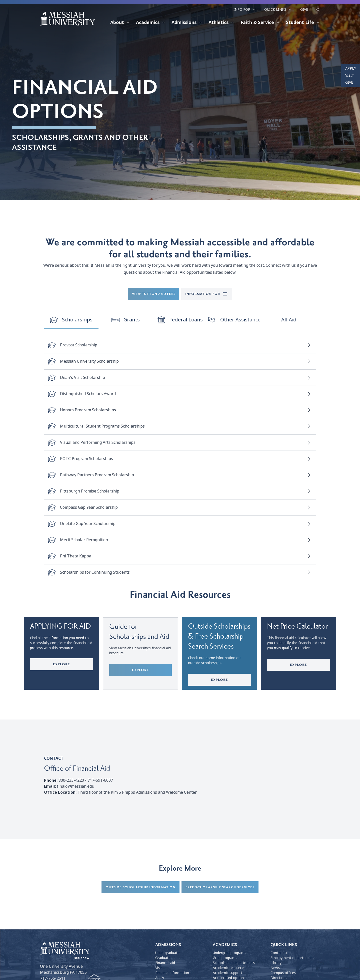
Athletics (221, 22)
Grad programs (225, 958)
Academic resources (229, 968)
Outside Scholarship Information (140, 887)
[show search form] (318, 10)
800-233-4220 (71, 781)
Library (276, 963)
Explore (61, 664)
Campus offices (283, 973)
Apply (351, 68)
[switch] (71, 320)
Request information (172, 973)
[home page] (67, 18)
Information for (207, 294)
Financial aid (165, 963)
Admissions (187, 22)
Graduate (163, 958)
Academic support (227, 973)
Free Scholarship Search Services (220, 887)
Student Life (303, 22)
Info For (245, 9)
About (120, 22)
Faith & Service (260, 22)
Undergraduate (167, 953)
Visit (350, 75)
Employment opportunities (292, 958)
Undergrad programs (229, 953)
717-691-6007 (100, 781)
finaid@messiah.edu (76, 787)
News (275, 968)
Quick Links (278, 9)
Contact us (279, 953)
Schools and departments (234, 963)
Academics (151, 22)
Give (304, 9)
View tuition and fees (154, 294)
